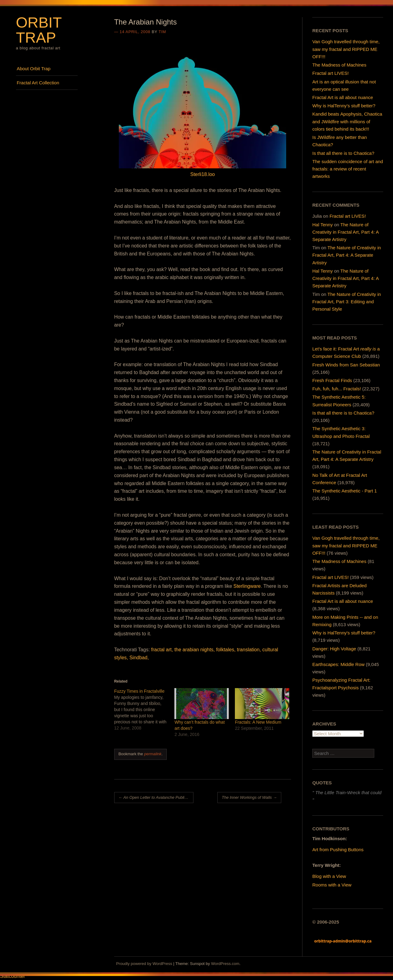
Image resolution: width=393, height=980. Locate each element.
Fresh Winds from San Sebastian (346, 365)
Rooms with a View (332, 885)
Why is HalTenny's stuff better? (344, 633)
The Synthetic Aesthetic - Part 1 (344, 491)
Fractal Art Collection (38, 83)
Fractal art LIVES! (330, 73)
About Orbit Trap (33, 69)
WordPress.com (225, 964)
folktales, (226, 650)
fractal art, (162, 650)
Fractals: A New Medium (258, 722)
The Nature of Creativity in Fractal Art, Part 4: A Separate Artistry (345, 232)
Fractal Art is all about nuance (343, 97)
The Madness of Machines (339, 65)
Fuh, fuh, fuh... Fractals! (337, 389)
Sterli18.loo (203, 174)
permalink (153, 754)
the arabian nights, (195, 650)
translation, (249, 650)
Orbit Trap (39, 30)
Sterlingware (247, 586)
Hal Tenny (322, 225)
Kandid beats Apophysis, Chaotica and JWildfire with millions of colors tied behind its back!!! (347, 121)
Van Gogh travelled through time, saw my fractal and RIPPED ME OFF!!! (346, 49)
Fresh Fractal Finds (332, 380)
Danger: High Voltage (334, 649)
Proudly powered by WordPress (144, 964)
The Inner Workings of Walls (249, 797)
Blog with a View (329, 876)
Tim (162, 32)
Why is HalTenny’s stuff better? (344, 106)
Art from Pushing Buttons (338, 850)
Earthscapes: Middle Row (338, 664)
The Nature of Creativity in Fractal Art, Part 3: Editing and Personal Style (346, 302)
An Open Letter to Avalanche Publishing (156, 797)
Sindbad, (139, 658)
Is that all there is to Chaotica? (343, 153)
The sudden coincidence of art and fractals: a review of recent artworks (348, 169)
